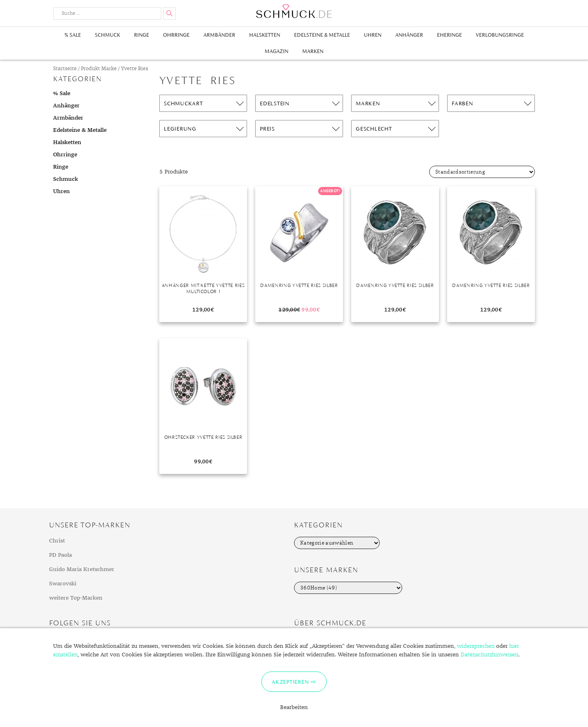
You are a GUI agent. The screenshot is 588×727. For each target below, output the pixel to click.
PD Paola (60, 555)
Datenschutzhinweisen (489, 655)
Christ (57, 541)
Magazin (276, 51)
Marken (313, 51)
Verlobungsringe (500, 35)
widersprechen (476, 646)
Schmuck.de (294, 11)
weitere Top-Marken (76, 598)
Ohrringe (176, 35)
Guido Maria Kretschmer (82, 569)
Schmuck (107, 35)
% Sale (73, 35)
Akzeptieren (290, 682)
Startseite (65, 69)
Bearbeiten (294, 707)
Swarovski (63, 584)
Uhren (373, 35)
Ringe (141, 35)
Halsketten (265, 35)
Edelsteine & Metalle (322, 35)
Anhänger (409, 35)
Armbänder (219, 35)
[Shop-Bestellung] (482, 172)
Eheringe (449, 35)
